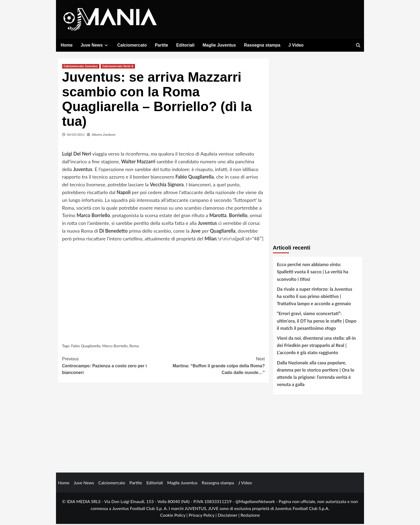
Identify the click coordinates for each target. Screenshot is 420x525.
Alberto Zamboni (104, 136)
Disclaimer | (229, 516)
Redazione (250, 516)
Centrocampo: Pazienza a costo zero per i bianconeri (113, 366)
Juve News (95, 45)
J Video (296, 45)
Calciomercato (132, 45)
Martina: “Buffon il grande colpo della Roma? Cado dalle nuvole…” (214, 366)
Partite (162, 45)
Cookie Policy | (175, 516)
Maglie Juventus (219, 45)
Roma (134, 347)
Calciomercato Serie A (118, 67)
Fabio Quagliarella (86, 347)
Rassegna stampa (262, 45)
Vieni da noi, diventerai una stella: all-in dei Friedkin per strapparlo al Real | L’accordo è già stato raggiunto (316, 346)
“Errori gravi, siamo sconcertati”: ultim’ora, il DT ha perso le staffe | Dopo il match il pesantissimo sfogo (317, 322)
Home (67, 45)
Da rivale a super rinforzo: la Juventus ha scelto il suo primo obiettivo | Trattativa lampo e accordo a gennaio (315, 297)
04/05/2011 (76, 136)
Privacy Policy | (203, 516)
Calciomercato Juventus (81, 67)
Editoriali (185, 45)
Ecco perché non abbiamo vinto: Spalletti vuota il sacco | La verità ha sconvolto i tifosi (313, 273)
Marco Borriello (115, 347)
